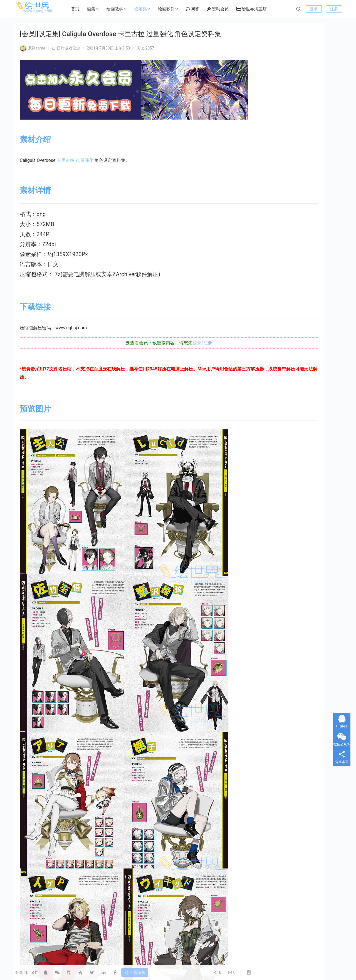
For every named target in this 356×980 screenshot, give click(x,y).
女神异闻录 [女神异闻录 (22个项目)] (291, 612)
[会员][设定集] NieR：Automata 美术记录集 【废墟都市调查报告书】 (315, 487)
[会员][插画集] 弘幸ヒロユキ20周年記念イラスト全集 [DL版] (315, 357)
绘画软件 (174, 9)
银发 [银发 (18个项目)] (270, 645)
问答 (201, 9)
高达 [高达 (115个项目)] (286, 645)
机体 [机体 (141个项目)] (329, 612)
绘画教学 (123, 9)
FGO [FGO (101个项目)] (321, 579)
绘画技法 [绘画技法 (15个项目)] (273, 637)
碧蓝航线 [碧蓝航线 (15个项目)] (313, 628)
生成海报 (139, 972)
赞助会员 (226, 9)
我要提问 (300, 29)
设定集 (149, 9)
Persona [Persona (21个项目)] (319, 587)
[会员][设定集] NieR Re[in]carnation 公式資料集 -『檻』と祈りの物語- (315, 461)
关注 (288, 153)
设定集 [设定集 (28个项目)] (327, 637)
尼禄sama (33, 48)
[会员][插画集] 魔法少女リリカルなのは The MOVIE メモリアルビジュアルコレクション (302, 185)
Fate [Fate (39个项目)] (305, 579)
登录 (314, 9)
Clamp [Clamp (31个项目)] (272, 579)
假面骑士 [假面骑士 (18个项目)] (273, 604)
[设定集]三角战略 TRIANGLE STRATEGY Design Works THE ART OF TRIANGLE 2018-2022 (301, 206)
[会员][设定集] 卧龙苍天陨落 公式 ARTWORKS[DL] (314, 704)
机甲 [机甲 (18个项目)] (306, 620)
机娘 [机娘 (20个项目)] (290, 620)
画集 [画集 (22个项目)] (270, 628)
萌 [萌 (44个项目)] (311, 637)
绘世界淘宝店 (260, 9)
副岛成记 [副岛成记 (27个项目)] (313, 604)
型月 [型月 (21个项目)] (270, 612)
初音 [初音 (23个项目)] (293, 604)
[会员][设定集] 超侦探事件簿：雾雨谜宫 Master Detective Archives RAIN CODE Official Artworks (300, 243)
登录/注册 (167, 343)
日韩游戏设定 (68, 48)
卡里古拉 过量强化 (75, 160)
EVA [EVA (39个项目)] (289, 579)
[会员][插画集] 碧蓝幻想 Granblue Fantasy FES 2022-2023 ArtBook (314, 435)
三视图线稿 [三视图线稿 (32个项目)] (301, 596)
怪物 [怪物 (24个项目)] (313, 612)
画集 (99, 9)
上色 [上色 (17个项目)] (322, 596)
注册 (334, 9)
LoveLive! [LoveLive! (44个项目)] (296, 587)
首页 (83, 9)
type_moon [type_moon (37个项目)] (275, 596)
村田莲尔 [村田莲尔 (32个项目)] (325, 620)
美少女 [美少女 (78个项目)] (295, 637)
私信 (313, 153)
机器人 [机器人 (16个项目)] (272, 620)
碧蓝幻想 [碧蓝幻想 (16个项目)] (290, 628)
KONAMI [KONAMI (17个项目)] (273, 587)
